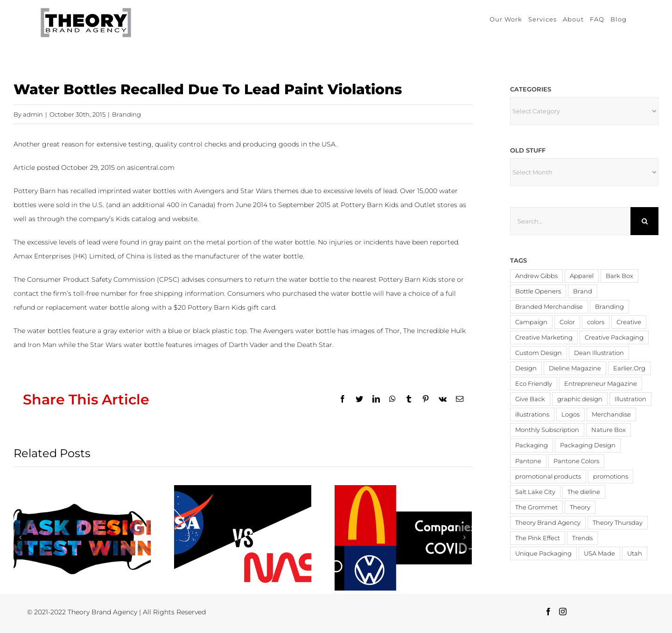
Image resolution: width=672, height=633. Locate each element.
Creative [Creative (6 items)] (629, 322)
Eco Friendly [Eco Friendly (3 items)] (534, 384)
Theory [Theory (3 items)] (580, 507)
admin (33, 114)
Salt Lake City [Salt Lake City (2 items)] (535, 492)
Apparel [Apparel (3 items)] (582, 276)
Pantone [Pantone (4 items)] (528, 461)
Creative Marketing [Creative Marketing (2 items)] (544, 337)
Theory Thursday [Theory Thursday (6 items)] (618, 523)
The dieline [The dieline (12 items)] (584, 492)
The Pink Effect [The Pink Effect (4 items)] (538, 538)
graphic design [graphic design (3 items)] (580, 399)
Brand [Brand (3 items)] (583, 291)
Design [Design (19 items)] (526, 368)
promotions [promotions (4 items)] (611, 476)
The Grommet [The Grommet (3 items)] (536, 507)
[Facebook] (548, 612)
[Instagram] (563, 612)
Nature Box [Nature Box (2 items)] (609, 430)
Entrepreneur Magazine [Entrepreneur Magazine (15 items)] (601, 384)
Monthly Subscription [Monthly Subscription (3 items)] (547, 430)
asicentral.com (151, 167)
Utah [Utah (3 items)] (635, 553)
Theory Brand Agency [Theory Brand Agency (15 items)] (548, 523)
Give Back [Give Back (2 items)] (530, 399)
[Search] (644, 221)
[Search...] (570, 221)
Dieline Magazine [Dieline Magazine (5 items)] (575, 368)
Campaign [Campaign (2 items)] (531, 322)
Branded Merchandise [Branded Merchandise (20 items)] (549, 307)
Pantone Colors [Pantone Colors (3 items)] (576, 461)
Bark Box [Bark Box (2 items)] (619, 276)
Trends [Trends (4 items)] (582, 538)
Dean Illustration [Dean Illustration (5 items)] (599, 353)
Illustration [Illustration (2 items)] (630, 399)
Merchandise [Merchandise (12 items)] (611, 414)
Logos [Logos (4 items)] (570, 414)
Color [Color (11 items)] (567, 322)
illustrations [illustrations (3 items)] (532, 414)
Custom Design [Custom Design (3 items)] (539, 353)
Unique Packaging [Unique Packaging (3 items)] (543, 553)
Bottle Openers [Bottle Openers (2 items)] (538, 291)
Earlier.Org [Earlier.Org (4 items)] (629, 368)
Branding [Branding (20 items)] (609, 307)
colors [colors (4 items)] (596, 322)
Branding (126, 114)
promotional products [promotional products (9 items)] (548, 476)
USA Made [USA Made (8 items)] (599, 553)
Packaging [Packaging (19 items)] (532, 445)
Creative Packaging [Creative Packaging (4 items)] (614, 337)
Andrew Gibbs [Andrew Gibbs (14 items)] (536, 276)
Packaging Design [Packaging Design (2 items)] (588, 445)
